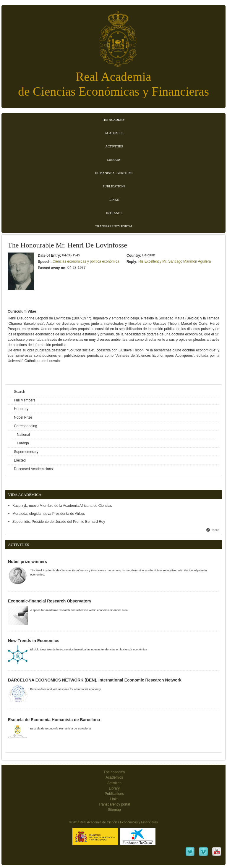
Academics (114, 133)
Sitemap (114, 810)
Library (114, 160)
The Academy (113, 120)
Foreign (23, 443)
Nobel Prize (23, 417)
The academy (114, 772)
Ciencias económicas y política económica (86, 261)
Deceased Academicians (33, 469)
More (215, 530)
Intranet (114, 213)
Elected (20, 460)
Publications (114, 186)
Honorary (21, 409)
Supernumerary (26, 452)
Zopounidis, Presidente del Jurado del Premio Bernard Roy (59, 522)
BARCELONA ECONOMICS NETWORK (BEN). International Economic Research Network (95, 680)
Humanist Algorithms (114, 173)
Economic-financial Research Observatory (50, 601)
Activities (114, 146)
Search (20, 392)
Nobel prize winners (27, 562)
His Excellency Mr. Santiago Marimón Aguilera (175, 261)
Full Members (25, 400)
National (23, 435)
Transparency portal (114, 226)
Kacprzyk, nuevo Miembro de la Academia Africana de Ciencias (62, 506)
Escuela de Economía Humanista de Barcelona (54, 720)
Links (114, 200)
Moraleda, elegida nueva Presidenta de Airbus (49, 514)
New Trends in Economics (34, 641)
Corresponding (26, 426)
